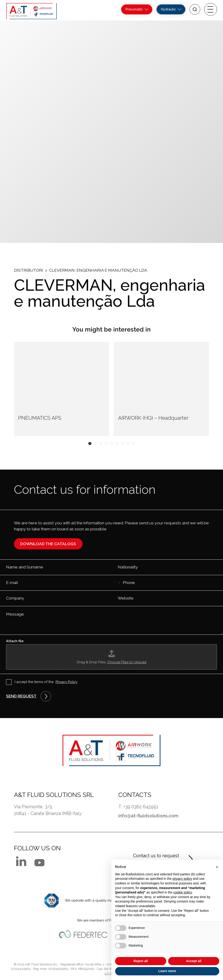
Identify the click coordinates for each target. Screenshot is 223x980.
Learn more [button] (167, 971)
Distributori (28, 270)
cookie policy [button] (183, 892)
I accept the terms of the (46, 682)
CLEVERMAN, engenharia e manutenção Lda (98, 270)
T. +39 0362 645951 (138, 807)
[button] (90, 443)
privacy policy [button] (182, 879)
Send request (21, 696)
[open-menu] (211, 9)
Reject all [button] (141, 961)
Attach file (15, 641)
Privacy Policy (67, 682)
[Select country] (116, 583)
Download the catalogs (48, 544)
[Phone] (167, 583)
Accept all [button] (194, 961)
